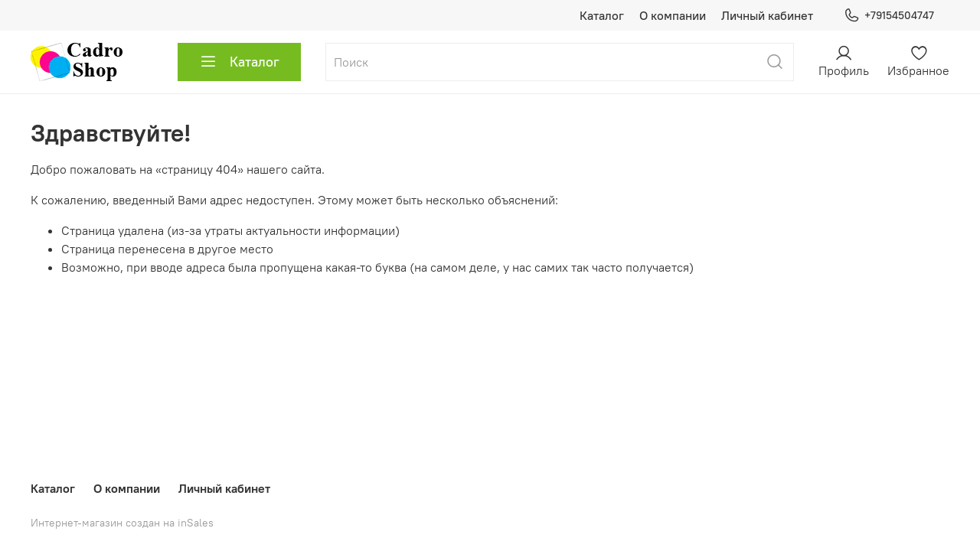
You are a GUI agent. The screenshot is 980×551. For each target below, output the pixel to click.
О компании (673, 15)
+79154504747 (889, 16)
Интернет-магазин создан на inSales (122, 523)
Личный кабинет (767, 15)
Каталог (602, 15)
